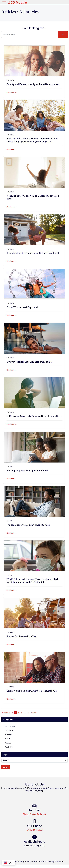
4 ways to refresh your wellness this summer (30, 362)
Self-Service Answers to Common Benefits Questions (34, 416)
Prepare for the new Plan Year (22, 636)
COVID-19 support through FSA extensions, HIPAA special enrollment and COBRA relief (32, 580)
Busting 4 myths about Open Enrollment (27, 470)
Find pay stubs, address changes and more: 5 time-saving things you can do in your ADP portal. (32, 140)
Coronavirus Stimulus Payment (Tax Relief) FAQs (32, 691)
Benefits (7, 734)
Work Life (8, 747)
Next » (34, 712)
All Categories (9, 726)
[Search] (63, 34)
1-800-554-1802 (34, 830)
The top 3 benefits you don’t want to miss (28, 525)
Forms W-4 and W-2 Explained (22, 307)
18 (28, 712)
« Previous (6, 712)
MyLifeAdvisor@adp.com (35, 814)
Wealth (7, 743)
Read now (12, 92)
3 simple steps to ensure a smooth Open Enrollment (33, 253)
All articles (8, 730)
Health (7, 739)
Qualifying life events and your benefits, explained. (33, 84)
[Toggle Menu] (4, 2)
